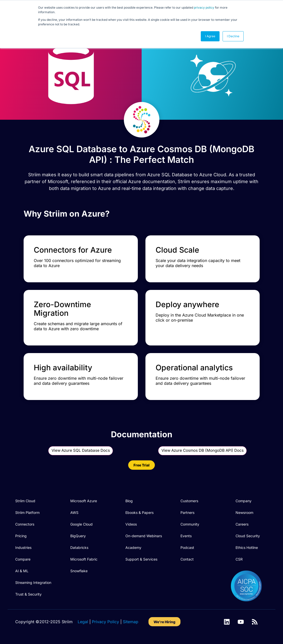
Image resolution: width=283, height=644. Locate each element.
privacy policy (204, 7)
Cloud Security (248, 536)
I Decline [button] (233, 36)
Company (244, 501)
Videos (131, 524)
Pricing (21, 536)
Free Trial (141, 465)
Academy (133, 547)
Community (190, 524)
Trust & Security (28, 594)
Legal (83, 622)
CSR (239, 559)
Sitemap (131, 622)
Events (186, 536)
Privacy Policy (105, 622)
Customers (189, 501)
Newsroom (244, 512)
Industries (23, 547)
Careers (242, 524)
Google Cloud (81, 524)
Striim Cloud (25, 501)
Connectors (25, 524)
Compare (23, 559)
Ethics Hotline (247, 547)
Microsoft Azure (84, 501)
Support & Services (141, 559)
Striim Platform (27, 512)
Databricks (79, 547)
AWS (74, 512)
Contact (187, 559)
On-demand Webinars (144, 536)
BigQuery (78, 536)
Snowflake (79, 571)
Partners (187, 512)
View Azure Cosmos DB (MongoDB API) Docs (203, 450)
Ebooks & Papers (139, 512)
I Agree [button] (210, 36)
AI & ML (22, 571)
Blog (129, 501)
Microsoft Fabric (84, 559)
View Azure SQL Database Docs (81, 450)
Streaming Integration (33, 582)
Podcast (187, 547)
